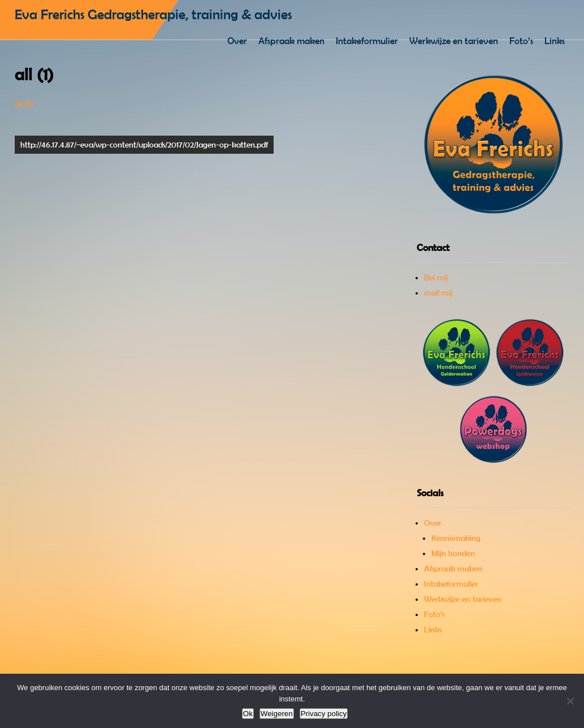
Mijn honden (453, 553)
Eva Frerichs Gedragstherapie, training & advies (153, 14)
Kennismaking (456, 538)
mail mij (438, 293)
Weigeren (277, 714)
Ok (248, 714)
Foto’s (521, 41)
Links (555, 41)
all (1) (24, 104)
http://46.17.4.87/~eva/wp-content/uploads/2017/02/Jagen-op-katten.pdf (144, 145)
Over (237, 41)
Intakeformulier (367, 41)
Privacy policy (324, 714)
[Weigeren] (570, 701)
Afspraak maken (291, 41)
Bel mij (436, 278)
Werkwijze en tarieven (454, 41)
